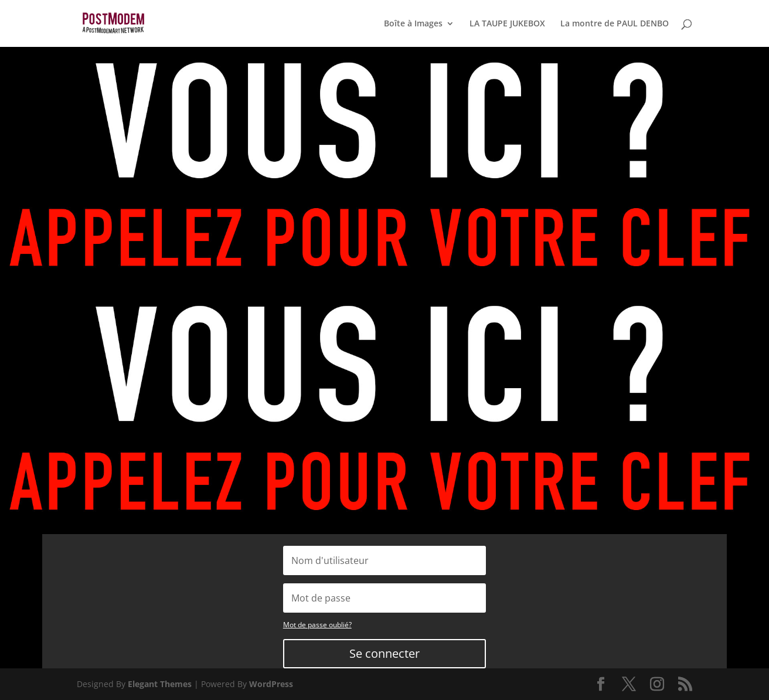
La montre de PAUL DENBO (615, 24)
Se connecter (385, 653)
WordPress (271, 684)
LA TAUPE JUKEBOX (507, 24)
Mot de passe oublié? (317, 625)
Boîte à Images (413, 24)
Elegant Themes (160, 684)
